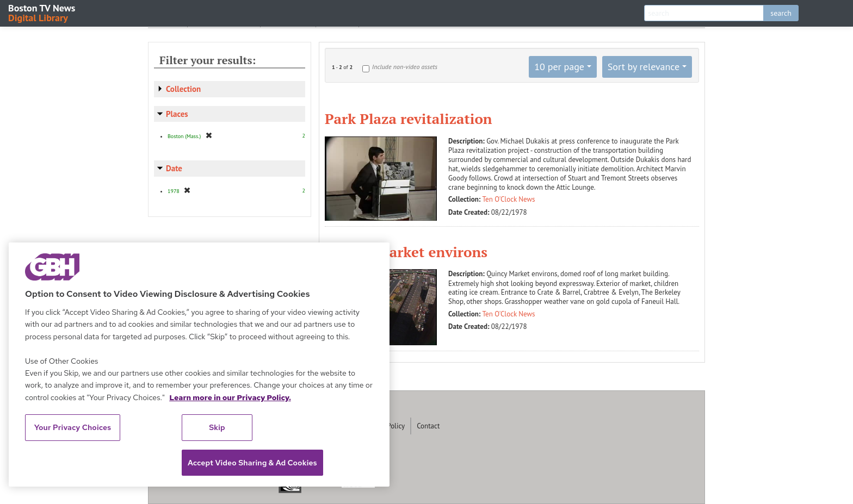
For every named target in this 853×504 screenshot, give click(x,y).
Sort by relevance (644, 67)
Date (174, 168)
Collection (183, 89)
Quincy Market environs (406, 252)
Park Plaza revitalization (409, 119)
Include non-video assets (405, 67)
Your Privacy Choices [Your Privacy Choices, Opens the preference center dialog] (73, 427)
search (781, 13)
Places (177, 114)
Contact (428, 426)
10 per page (559, 67)
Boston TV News (42, 12)
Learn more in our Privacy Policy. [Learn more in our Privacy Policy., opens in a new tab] (230, 397)
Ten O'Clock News (509, 199)
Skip (217, 427)
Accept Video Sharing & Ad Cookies (252, 463)
